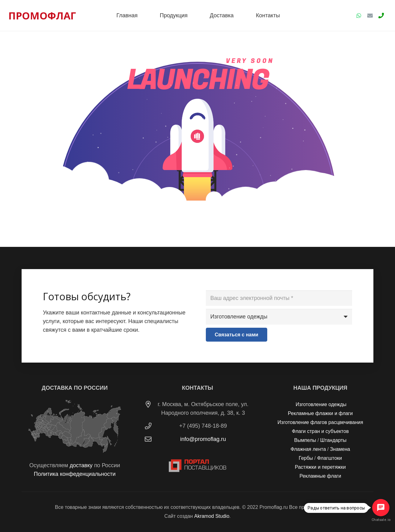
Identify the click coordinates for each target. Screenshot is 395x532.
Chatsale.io (381, 520)
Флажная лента (308, 449)
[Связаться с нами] (237, 335)
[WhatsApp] (359, 15)
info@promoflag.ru (203, 439)
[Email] (370, 15)
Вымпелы (305, 440)
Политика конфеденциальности (75, 474)
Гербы (306, 458)
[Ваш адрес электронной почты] (279, 298)
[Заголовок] (381, 15)
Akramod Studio (212, 516)
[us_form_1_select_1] (279, 317)
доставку (81, 465)
